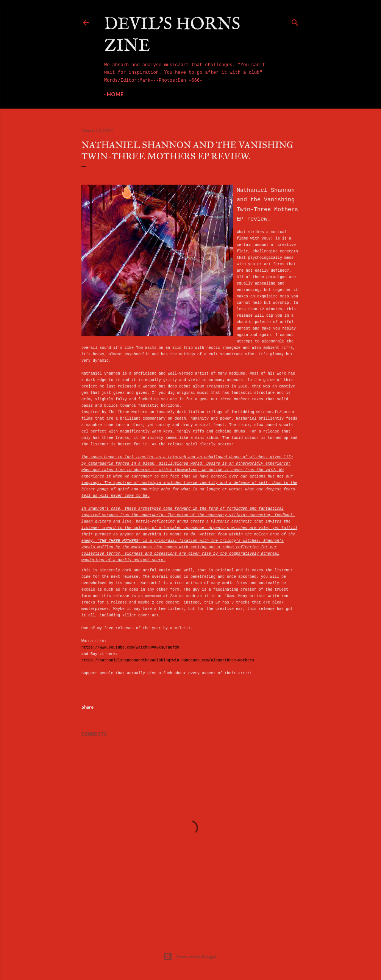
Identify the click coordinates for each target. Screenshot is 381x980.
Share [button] (87, 707)
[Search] (295, 21)
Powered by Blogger (191, 957)
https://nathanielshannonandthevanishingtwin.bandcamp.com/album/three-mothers (168, 660)
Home (115, 94)
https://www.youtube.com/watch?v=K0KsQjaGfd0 (130, 648)
